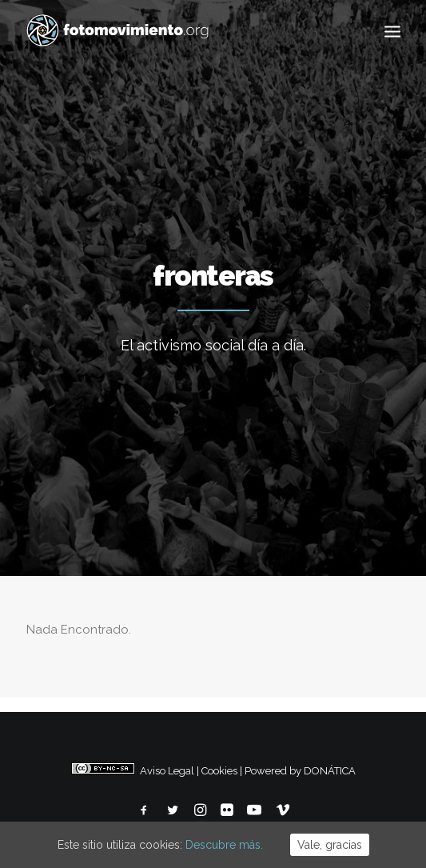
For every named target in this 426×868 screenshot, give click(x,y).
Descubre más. (224, 845)
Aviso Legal (167, 771)
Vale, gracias (330, 845)
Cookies (219, 771)
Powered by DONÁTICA (300, 771)
